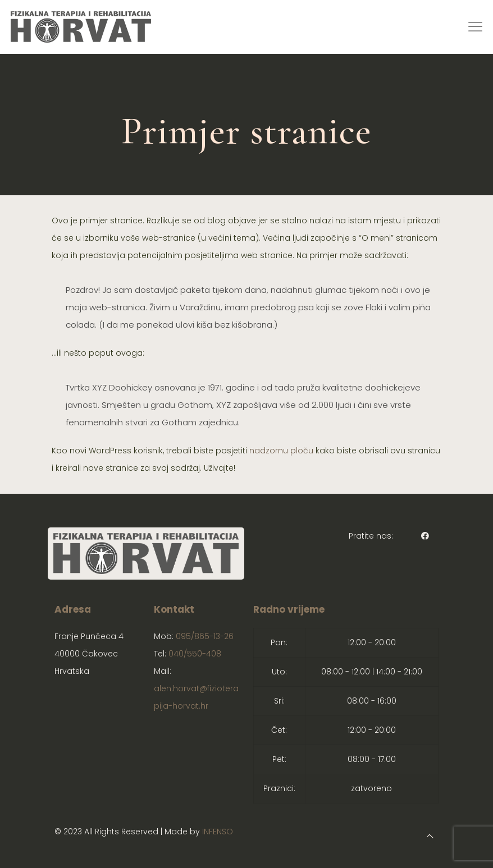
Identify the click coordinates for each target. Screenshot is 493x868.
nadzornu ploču (281, 451)
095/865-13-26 (205, 636)
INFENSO (218, 832)
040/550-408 (195, 654)
